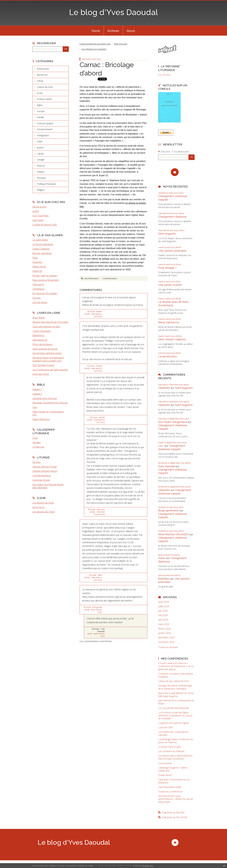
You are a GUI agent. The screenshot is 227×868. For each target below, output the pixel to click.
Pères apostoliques (42, 344)
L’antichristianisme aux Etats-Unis (95, 44)
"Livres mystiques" (42, 331)
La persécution (168, 356)
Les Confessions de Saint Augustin (50, 370)
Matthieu (164, 579)
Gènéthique (38, 289)
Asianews (37, 262)
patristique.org (40, 340)
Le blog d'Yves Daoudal (113, 12)
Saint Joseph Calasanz (172, 339)
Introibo (37, 442)
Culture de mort (45, 87)
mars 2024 (164, 624)
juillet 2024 (164, 606)
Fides (35, 258)
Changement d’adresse (172, 217)
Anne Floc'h (38, 507)
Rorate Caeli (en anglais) (45, 276)
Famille (40, 117)
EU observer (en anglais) (45, 293)
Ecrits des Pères (41, 374)
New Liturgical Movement (46, 280)
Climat (40, 81)
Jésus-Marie (39, 318)
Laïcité (40, 154)
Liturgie (41, 160)
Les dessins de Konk (43, 503)
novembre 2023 (166, 642)
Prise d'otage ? (167, 268)
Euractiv (36, 298)
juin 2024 (163, 611)
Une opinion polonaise (172, 251)
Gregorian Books (41, 480)
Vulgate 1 (37, 389)
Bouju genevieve (169, 510)
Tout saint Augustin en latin (46, 326)
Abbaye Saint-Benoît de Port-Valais (50, 322)
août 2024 (164, 602)
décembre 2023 (166, 638)
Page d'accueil (121, 44)
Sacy (35, 407)
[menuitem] (96, 31)
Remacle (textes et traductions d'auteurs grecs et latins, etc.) (48, 359)
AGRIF (36, 211)
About (131, 31)
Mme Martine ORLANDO (173, 534)
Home (96, 31)
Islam (40, 141)
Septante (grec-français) (45, 398)
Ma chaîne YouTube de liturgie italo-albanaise (48, 486)
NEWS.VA (37, 271)
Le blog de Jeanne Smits (45, 225)
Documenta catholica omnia (47, 353)
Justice (40, 148)
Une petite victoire (170, 285)
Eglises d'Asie (39, 267)
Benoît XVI (42, 75)
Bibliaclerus (38, 335)
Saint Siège (38, 220)
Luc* (161, 446)
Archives (113, 31)
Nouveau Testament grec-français (50, 403)
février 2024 (164, 629)
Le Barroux (38, 447)
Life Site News (40, 302)
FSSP (35, 438)
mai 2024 (163, 615)
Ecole (40, 93)
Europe (41, 111)
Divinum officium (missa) (45, 471)
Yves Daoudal (166, 466)
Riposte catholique (42, 253)
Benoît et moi (39, 207)
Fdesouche (38, 284)
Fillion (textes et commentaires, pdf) (48, 413)
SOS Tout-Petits (41, 216)
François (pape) (45, 123)
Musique (41, 178)
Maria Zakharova (169, 322)
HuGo (162, 558)
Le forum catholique (43, 244)
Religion (41, 190)
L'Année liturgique (42, 475)
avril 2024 (163, 620)
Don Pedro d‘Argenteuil (173, 422)
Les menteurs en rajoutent (94, 49)
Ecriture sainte (44, 99)
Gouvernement (45, 129)
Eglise (40, 105)
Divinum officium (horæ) (45, 467)
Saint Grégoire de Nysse (45, 349)
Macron (41, 166)
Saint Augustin (167, 234)
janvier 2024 (164, 633)
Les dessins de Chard (44, 512)
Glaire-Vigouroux (41, 419)
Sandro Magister (41, 249)
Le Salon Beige (40, 240)
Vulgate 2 (37, 394)
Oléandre (164, 388)
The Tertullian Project (43, 365)
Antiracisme (43, 69)
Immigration (43, 135)
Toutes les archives (168, 647)
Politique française (46, 184)
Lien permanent (90, 279)
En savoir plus (148, 866)
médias (41, 172)
